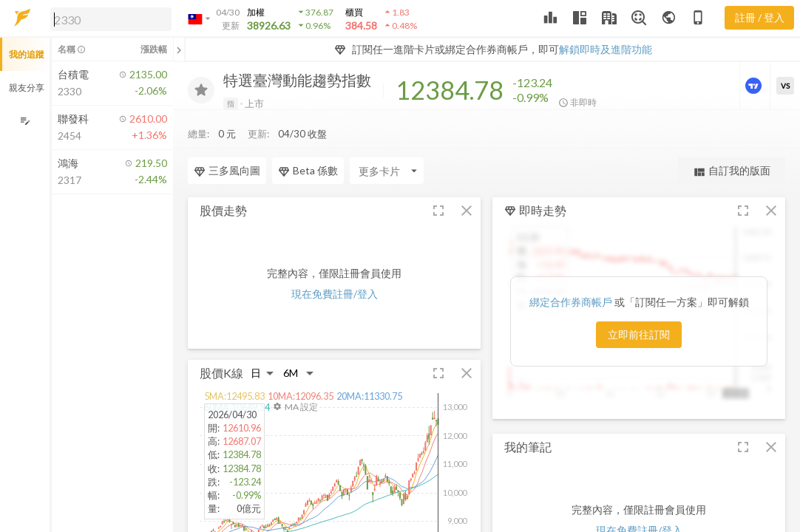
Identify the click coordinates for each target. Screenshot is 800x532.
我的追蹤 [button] (27, 54)
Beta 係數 (308, 141)
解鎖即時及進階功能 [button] (606, 49)
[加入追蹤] (201, 90)
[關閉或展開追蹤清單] (179, 50)
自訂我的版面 (732, 141)
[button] (108, 18)
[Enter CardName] (387, 141)
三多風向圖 (227, 141)
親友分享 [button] (27, 88)
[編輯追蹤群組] (25, 121)
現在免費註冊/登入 (335, 264)
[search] (111, 19)
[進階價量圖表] (755, 86)
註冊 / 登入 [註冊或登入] (760, 17)
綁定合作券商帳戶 (572, 272)
